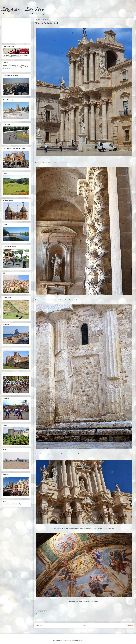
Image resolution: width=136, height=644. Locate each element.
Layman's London (22, 8)
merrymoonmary (67, 640)
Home (84, 625)
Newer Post (39, 625)
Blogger (81, 640)
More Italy (42, 614)
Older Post (130, 625)
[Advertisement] (16, 30)
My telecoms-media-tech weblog (12, 504)
